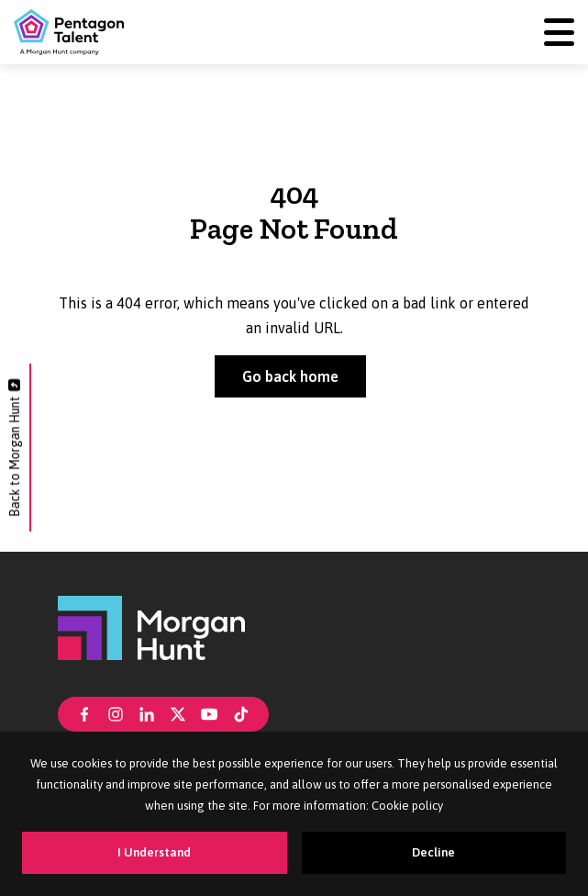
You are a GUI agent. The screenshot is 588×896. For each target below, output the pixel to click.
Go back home (290, 376)
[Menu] (559, 33)
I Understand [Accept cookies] (154, 852)
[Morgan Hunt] (151, 627)
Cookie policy (407, 806)
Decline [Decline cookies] (433, 852)
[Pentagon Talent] (69, 32)
